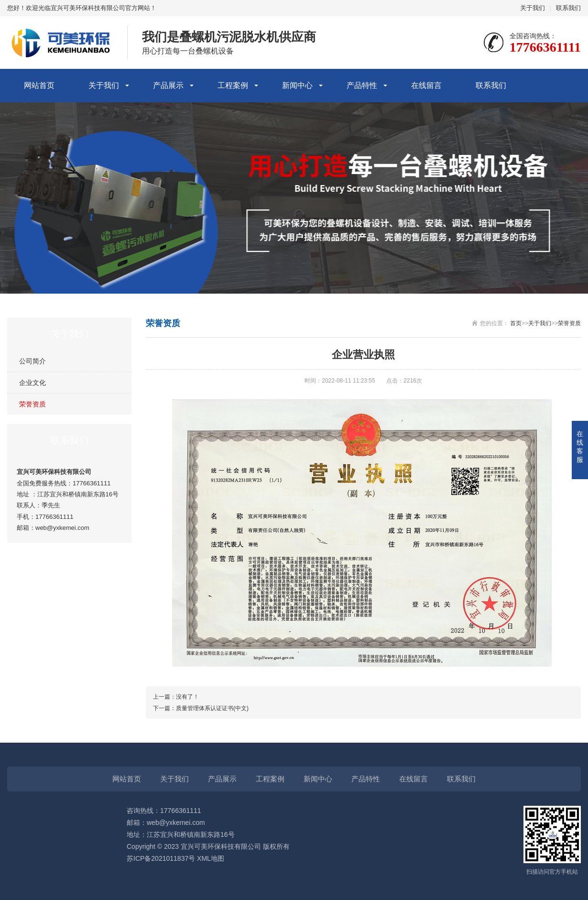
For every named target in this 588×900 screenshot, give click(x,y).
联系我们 (568, 8)
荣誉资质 (33, 404)
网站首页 (39, 85)
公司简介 (33, 361)
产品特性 (362, 85)
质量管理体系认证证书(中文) (212, 708)
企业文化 (33, 383)
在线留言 (426, 85)
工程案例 (233, 85)
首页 (516, 323)
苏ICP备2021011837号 (161, 858)
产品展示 (168, 85)
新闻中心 (297, 85)
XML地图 (211, 858)
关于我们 (533, 8)
